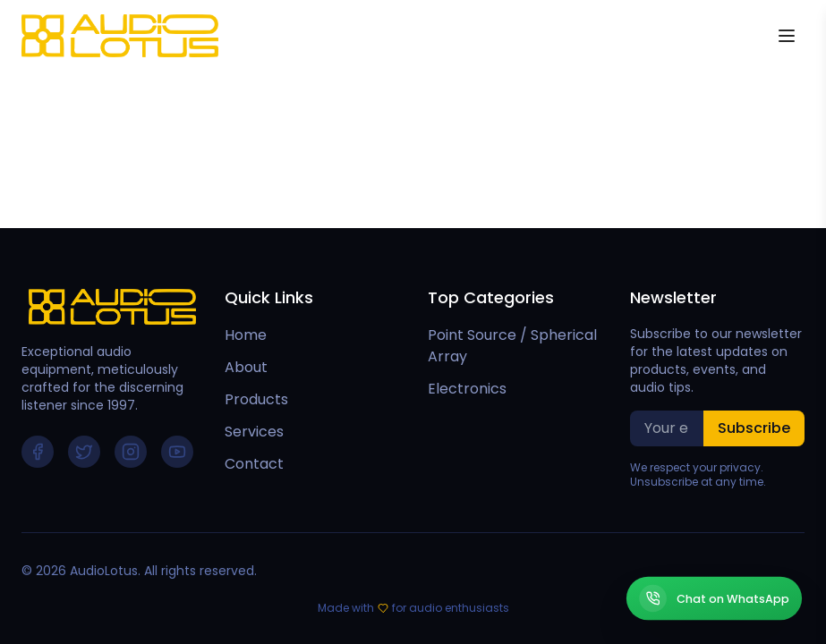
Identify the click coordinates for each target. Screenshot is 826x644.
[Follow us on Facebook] (38, 452)
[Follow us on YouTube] (177, 452)
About (246, 367)
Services (254, 432)
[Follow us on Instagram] (131, 452)
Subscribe (754, 428)
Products (256, 399)
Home (246, 335)
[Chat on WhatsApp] (714, 599)
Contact (254, 464)
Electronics (467, 389)
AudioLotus (104, 571)
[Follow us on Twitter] (84, 452)
